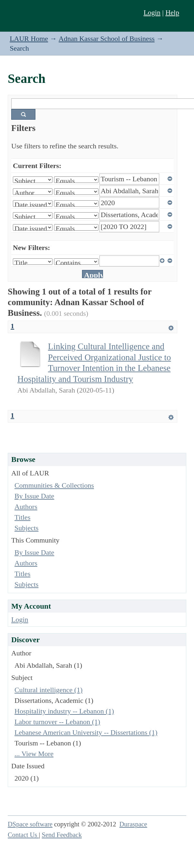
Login (152, 12)
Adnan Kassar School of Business (106, 39)
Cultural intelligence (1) (48, 690)
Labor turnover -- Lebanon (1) (57, 722)
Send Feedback (62, 835)
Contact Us (23, 835)
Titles (22, 517)
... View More (34, 754)
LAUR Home (29, 39)
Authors (26, 507)
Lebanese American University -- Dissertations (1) (86, 732)
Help (172, 12)
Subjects (27, 528)
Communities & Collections (54, 485)
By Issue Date (34, 496)
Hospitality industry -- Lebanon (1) (64, 711)
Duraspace (133, 824)
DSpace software (30, 824)
